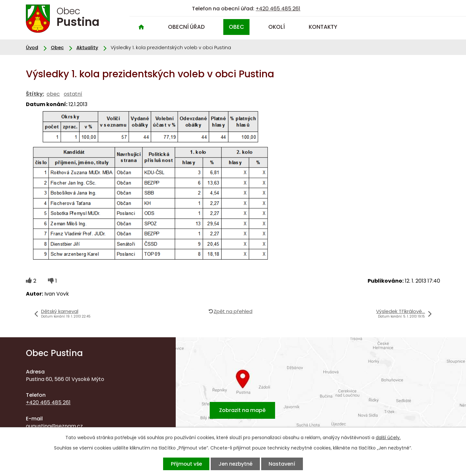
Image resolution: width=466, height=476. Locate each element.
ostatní (73, 94)
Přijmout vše (186, 464)
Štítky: (35, 94)
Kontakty (323, 27)
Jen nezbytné (235, 464)
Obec (236, 27)
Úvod (141, 27)
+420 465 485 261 (278, 9)
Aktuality (87, 48)
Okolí (277, 27)
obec (53, 94)
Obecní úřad (186, 27)
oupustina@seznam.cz (54, 426)
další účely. (388, 438)
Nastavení (282, 464)
